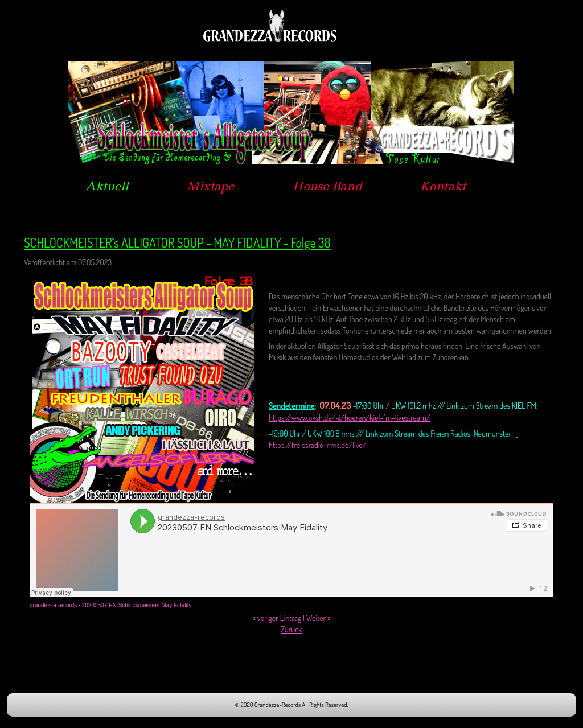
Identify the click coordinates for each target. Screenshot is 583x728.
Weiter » (319, 618)
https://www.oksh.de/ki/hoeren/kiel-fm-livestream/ (350, 418)
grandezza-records (53, 605)
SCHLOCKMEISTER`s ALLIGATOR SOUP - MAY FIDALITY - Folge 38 (177, 242)
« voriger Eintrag (277, 618)
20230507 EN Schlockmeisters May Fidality (137, 605)
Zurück (292, 629)
